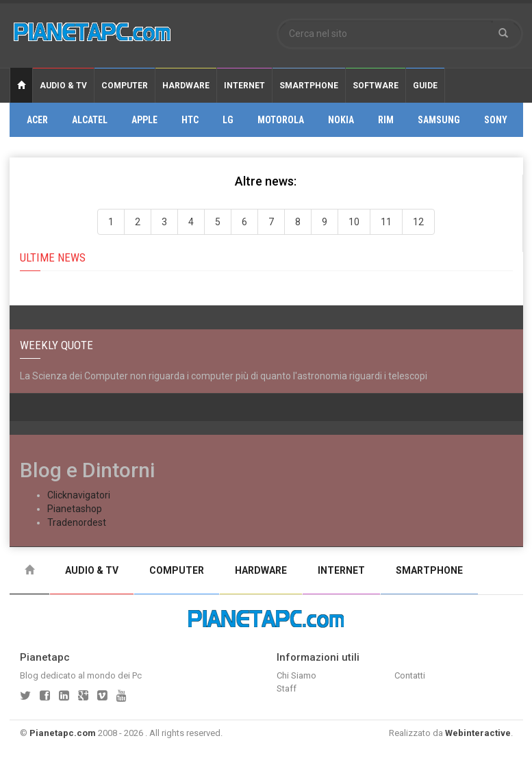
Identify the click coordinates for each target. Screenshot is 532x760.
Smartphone (309, 86)
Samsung (439, 120)
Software (376, 86)
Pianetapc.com (63, 733)
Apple (144, 120)
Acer (37, 120)
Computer (125, 86)
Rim (386, 120)
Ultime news (53, 257)
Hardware (186, 86)
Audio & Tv (63, 86)
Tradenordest (77, 522)
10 (354, 222)
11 (386, 222)
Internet (244, 86)
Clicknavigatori (79, 495)
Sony (496, 120)
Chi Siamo (296, 675)
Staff (287, 688)
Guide (425, 86)
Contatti (410, 675)
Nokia (341, 120)
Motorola (281, 120)
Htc (190, 120)
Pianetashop (75, 509)
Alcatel (90, 120)
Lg (228, 120)
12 (418, 222)
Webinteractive (478, 733)
